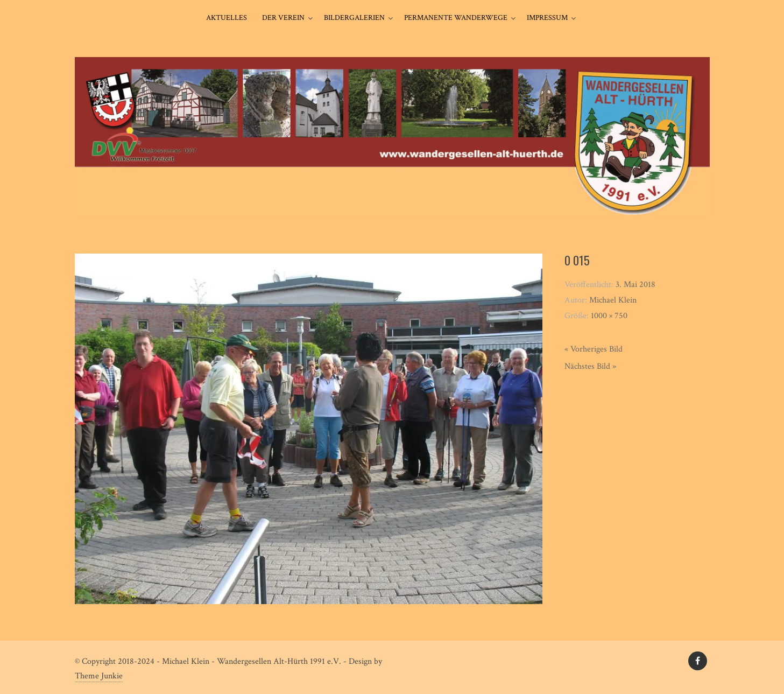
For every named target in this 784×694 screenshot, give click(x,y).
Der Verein (283, 18)
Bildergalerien (354, 18)
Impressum (547, 18)
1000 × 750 (609, 316)
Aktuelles (227, 18)
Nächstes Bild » (590, 366)
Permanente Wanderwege (456, 18)
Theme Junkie (99, 676)
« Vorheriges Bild (594, 349)
